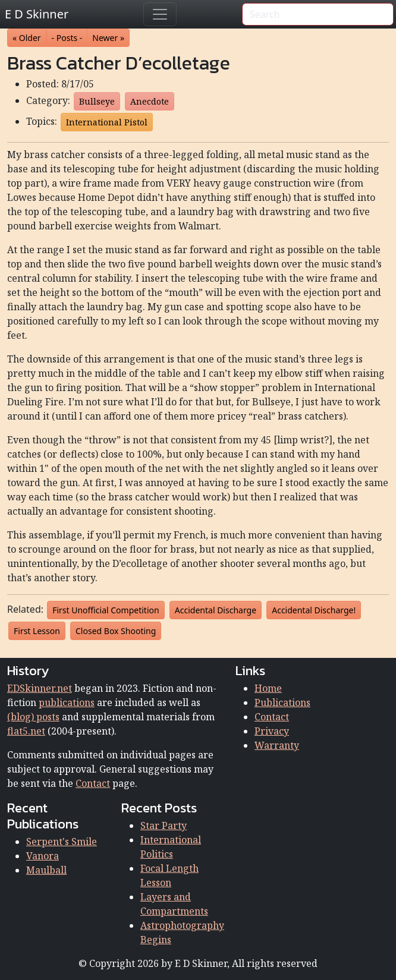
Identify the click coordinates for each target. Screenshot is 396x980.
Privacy (272, 731)
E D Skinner (37, 14)
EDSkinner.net (40, 688)
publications (67, 702)
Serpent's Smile (62, 842)
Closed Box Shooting (116, 631)
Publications (282, 702)
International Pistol (107, 122)
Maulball (46, 870)
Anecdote (150, 101)
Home (268, 688)
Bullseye (97, 101)
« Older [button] (27, 38)
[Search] (318, 14)
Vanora (43, 856)
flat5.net (26, 731)
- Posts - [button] (67, 38)
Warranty (277, 745)
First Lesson (37, 631)
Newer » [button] (108, 38)
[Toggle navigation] (160, 14)
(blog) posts (33, 717)
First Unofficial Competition (106, 610)
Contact (93, 783)
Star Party (164, 825)
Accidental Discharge (216, 610)
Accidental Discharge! (314, 610)
